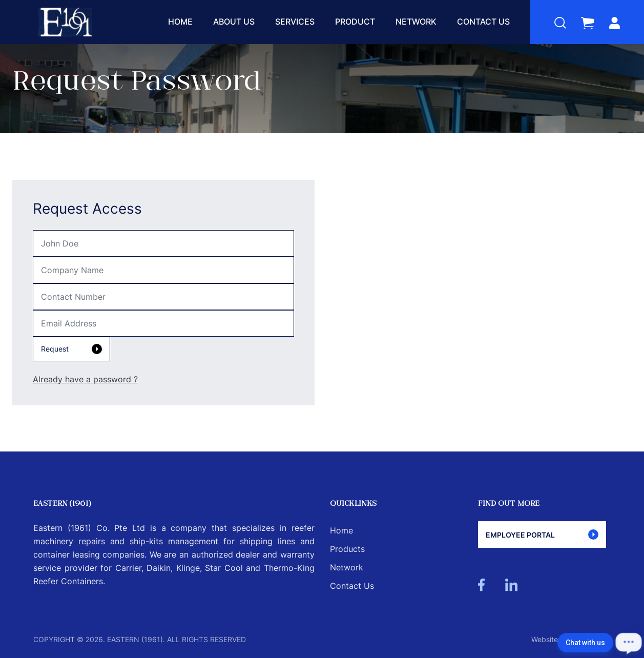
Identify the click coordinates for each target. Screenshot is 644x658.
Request (71, 349)
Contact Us (483, 22)
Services (295, 22)
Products (347, 549)
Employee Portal (542, 534)
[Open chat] (629, 643)
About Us (234, 22)
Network (416, 22)
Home (180, 22)
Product (355, 22)
